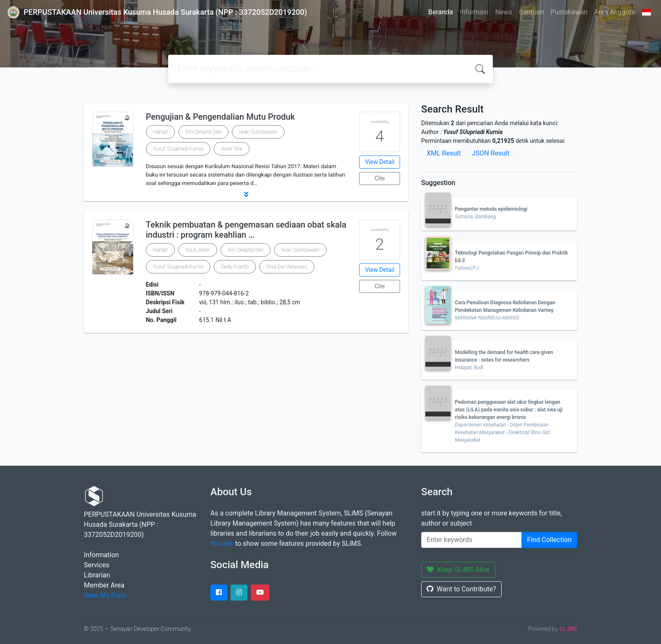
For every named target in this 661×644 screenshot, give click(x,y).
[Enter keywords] (472, 540)
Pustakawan (569, 12)
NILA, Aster (198, 250)
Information (101, 555)
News (504, 12)
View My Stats (105, 595)
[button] (246, 194)
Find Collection (549, 540)
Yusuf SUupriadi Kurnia (178, 149)
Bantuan (531, 12)
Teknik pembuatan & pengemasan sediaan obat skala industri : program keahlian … (246, 230)
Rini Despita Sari (203, 132)
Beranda (441, 12)
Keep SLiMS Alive (458, 570)
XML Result (444, 153)
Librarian (97, 575)
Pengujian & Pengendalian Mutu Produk (220, 117)
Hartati (161, 132)
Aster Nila (231, 149)
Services (97, 565)
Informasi (474, 12)
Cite (380, 178)
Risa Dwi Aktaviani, (287, 267)
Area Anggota (615, 12)
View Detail (380, 162)
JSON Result (490, 153)
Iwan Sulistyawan (258, 132)
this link (222, 543)
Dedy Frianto (235, 267)
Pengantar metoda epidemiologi (491, 209)
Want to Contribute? (461, 589)
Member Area (104, 585)
